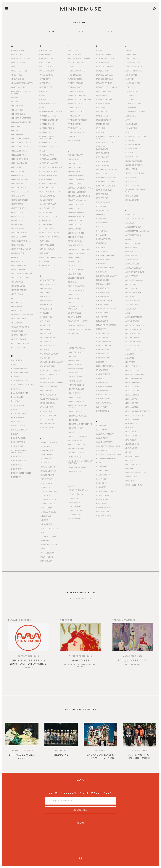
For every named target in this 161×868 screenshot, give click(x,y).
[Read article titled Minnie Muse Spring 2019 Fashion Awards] (28, 641)
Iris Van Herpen (75, 494)
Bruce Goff (17, 457)
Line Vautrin (131, 128)
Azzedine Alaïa (18, 347)
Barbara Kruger (19, 368)
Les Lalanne (130, 116)
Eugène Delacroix (48, 545)
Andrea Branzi (18, 229)
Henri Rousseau (76, 412)
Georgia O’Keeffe (76, 229)
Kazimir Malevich (105, 467)
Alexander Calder (20, 138)
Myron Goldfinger (134, 485)
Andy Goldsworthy (21, 241)
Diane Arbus (45, 378)
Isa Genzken (74, 502)
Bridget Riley (18, 446)
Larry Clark (130, 54)
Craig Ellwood (47, 249)
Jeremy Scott (103, 214)
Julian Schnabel (104, 386)
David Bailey (45, 329)
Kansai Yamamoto (105, 434)
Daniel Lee (44, 313)
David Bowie (45, 333)
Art (66, 669)
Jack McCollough (105, 58)
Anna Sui (15, 257)
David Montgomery (49, 354)
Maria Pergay (131, 276)
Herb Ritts (73, 420)
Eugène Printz (46, 540)
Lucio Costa (131, 181)
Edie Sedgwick (47, 459)
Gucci (71, 302)
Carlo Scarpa (46, 75)
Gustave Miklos (76, 325)
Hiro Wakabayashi (77, 444)
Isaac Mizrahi (74, 506)
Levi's (127, 120)
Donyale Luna (46, 419)
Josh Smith (102, 362)
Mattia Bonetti (132, 346)
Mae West (129, 223)
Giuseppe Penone (76, 278)
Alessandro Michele (21, 122)
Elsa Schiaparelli (48, 504)
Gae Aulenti (74, 159)
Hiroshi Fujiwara (76, 449)
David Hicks (45, 342)
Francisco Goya (76, 103)
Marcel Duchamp (133, 268)
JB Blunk (100, 128)
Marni (127, 313)
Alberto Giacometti (21, 118)
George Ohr (74, 208)
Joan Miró (101, 243)
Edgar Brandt (46, 450)
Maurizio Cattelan (134, 350)
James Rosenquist (105, 103)
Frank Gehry (74, 116)
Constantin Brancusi (50, 237)
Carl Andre (45, 63)
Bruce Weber (18, 465)
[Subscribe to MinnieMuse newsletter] (80, 815)
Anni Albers (17, 261)
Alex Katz (16, 130)
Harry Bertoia (75, 381)
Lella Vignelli (131, 95)
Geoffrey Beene (76, 175)
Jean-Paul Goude (104, 190)
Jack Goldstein (104, 54)
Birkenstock (18, 405)
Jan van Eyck (102, 112)
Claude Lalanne (47, 196)
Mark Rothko (131, 305)
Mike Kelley (130, 440)
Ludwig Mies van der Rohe (135, 191)
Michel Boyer (131, 399)
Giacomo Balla (75, 241)
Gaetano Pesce (75, 163)
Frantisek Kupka (76, 132)
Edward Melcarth (48, 471)
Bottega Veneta (19, 430)
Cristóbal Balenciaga (50, 257)
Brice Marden (18, 442)
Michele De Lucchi (134, 415)
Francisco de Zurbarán (79, 99)
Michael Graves (132, 387)
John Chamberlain (105, 268)
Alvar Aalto (17, 184)
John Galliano (103, 284)
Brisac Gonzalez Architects (19, 451)
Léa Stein (129, 79)
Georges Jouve (75, 221)
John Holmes (102, 288)
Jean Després (103, 157)
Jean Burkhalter (104, 143)
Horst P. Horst (75, 457)
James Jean (101, 95)
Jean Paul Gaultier (105, 186)
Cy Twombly (45, 261)
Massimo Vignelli (133, 337)
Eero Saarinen (46, 479)
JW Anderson (102, 411)
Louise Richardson (134, 165)
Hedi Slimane (74, 393)
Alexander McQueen (21, 143)
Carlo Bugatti (46, 67)
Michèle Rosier (132, 419)
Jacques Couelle (104, 79)
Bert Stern (17, 389)
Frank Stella (74, 128)
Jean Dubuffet (103, 161)
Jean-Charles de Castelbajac (104, 148)
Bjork (14, 409)
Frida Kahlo (74, 140)
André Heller (18, 216)
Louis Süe (129, 153)
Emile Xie (44, 520)
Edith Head (45, 463)
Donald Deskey (47, 407)
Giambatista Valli (77, 245)
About (81, 823)
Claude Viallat (47, 208)
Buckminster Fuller (21, 473)
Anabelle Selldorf (20, 192)
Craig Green (45, 253)
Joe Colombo (103, 251)
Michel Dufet (131, 403)
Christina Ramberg (49, 163)
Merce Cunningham (134, 374)
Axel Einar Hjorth (20, 343)
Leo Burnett (131, 99)
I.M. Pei (71, 486)
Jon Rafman (102, 317)
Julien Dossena (104, 395)
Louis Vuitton (131, 157)
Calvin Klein (45, 50)
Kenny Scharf (103, 495)
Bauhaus (15, 376)
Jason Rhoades (103, 120)
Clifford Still (46, 220)
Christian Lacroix (48, 159)
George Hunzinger (77, 192)
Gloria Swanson (76, 286)
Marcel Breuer (132, 264)
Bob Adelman (18, 417)
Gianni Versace (75, 257)
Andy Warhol (18, 245)
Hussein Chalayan (77, 467)
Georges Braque (76, 212)
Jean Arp (100, 132)
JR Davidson (102, 370)
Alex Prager (17, 134)
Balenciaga (17, 360)
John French (102, 280)
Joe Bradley (102, 247)
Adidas (14, 67)
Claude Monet (46, 200)
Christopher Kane (48, 171)
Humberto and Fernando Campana (80, 462)
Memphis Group (132, 370)
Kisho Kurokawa (104, 508)
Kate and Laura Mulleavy (109, 454)
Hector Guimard (76, 389)
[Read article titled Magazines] (81, 641)
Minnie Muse (131, 448)
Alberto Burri (18, 114)
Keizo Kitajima (103, 475)
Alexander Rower (20, 147)
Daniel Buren (46, 309)
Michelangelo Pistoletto (137, 411)
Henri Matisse (75, 471)
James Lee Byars (104, 99)
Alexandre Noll (19, 155)
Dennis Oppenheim (48, 374)
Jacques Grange (104, 83)
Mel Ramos (130, 362)
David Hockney (47, 346)
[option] (22, 748)
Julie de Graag (103, 390)
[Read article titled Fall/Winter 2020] (133, 642)
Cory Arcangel (47, 245)
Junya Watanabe (104, 403)
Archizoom (17, 310)
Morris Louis (131, 477)
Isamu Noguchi (75, 515)
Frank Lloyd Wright (78, 120)
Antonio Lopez (18, 286)
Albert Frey (17, 110)
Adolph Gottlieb (19, 71)
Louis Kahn (130, 140)
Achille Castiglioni (21, 58)
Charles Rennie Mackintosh (47, 137)
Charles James (47, 124)
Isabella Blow (75, 510)
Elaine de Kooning (48, 491)
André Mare (17, 220)
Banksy (15, 364)
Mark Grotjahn (132, 301)
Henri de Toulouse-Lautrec (77, 406)
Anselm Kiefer (18, 269)
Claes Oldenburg (48, 184)
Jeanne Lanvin (103, 202)
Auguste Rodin (18, 339)
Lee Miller (130, 87)
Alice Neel (16, 167)
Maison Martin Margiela (137, 231)
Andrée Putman (19, 237)
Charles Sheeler (48, 143)
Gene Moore (74, 171)
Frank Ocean (74, 124)
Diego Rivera (46, 391)
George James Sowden (79, 196)
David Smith (45, 358)
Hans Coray (74, 360)
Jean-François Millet (107, 169)
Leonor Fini (130, 108)
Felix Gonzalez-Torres (79, 58)
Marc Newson (131, 260)
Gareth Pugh (74, 167)
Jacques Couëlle (104, 75)
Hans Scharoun (75, 368)
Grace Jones (74, 294)
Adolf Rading (18, 79)
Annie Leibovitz (19, 265)
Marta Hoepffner (133, 317)
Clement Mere (46, 212)
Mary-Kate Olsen (133, 333)
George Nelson (75, 204)
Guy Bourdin (74, 333)
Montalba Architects (135, 473)
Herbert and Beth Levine (80, 424)
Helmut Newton (76, 401)
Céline (43, 99)
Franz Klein (74, 136)
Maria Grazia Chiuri (134, 272)
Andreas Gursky (19, 233)
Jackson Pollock (105, 67)
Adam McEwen (18, 63)
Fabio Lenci (73, 50)
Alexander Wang (19, 151)
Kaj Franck (102, 430)
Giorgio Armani (75, 270)
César (42, 95)
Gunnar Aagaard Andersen (76, 308)
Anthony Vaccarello (21, 274)
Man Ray (129, 239)
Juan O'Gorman (103, 374)
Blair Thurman (18, 413)
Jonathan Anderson (106, 325)
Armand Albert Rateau (22, 315)
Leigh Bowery (131, 91)
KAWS (99, 462)
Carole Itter (46, 87)
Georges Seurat (76, 225)
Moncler (129, 468)
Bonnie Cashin (18, 426)
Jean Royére (102, 198)
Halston (72, 356)
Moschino (129, 481)
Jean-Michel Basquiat (107, 178)
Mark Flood (130, 296)
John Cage (101, 264)
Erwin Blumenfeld (49, 528)
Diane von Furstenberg (51, 382)
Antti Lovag (17, 294)
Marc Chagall (131, 251)
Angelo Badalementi (21, 249)
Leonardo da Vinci (133, 103)
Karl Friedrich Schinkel (108, 446)
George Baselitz (76, 180)
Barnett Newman (20, 372)
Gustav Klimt (74, 317)
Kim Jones (101, 503)
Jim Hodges (102, 231)
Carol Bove (45, 79)
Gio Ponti (72, 266)
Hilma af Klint (75, 440)
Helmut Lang (74, 397)
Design (92, 669)
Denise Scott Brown (50, 370)
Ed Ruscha (45, 446)
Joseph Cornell (104, 354)
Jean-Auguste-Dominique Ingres (108, 137)
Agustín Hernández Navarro (21, 92)
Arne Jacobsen (18, 319)
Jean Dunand (102, 165)
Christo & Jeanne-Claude (52, 167)
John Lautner (103, 292)
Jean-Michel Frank (105, 182)
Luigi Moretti (131, 196)
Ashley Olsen (18, 331)
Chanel (43, 108)
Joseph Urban (103, 358)
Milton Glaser (132, 444)
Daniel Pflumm (47, 317)
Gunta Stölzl (74, 313)
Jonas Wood (102, 321)
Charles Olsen (47, 128)
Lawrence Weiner (133, 67)
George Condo (75, 184)
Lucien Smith (131, 177)
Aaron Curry (17, 54)
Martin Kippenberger (135, 325)
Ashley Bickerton (20, 327)
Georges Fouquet (77, 216)
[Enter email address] (80, 805)
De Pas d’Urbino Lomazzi (51, 362)
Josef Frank (102, 337)
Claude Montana (48, 204)
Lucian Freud (131, 169)
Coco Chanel (46, 224)
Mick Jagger (131, 423)
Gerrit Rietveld (75, 237)
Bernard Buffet (19, 381)
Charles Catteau (48, 116)
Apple (14, 298)
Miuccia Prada (132, 456)
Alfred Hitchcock (20, 159)
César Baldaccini (48, 103)
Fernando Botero (77, 71)
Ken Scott (101, 487)
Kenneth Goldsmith (106, 491)
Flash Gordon (75, 79)
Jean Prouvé (102, 194)
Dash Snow (45, 321)
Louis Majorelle (132, 144)
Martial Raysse (132, 321)
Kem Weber (102, 479)
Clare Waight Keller (50, 192)
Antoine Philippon (20, 278)
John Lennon (102, 296)
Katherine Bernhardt (107, 458)
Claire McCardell (48, 188)
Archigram (16, 306)
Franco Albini (75, 108)
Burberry (16, 477)
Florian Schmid (75, 83)
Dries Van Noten (47, 423)
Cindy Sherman (47, 179)
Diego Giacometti (48, 387)
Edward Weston (47, 475)
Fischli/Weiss (74, 75)
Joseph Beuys (103, 350)
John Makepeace (104, 300)
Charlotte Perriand (49, 147)
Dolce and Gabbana (49, 399)
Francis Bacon (75, 87)
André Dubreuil (19, 208)
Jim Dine (100, 227)
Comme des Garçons (50, 233)
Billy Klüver (17, 397)
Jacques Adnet (103, 71)
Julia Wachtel (103, 382)
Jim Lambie (101, 235)
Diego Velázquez (48, 395)
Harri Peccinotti (76, 377)
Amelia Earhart (19, 188)
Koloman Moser (104, 512)
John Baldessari (104, 259)
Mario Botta (131, 288)
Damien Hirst (46, 288)
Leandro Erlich (132, 83)
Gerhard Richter (76, 233)
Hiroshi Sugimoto (77, 453)
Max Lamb (129, 358)
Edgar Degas (46, 454)
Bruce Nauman (18, 461)
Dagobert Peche (48, 280)
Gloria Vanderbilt (77, 290)
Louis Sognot (131, 149)
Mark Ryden (130, 309)
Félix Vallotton (76, 63)
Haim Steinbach (76, 352)
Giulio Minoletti (76, 274)
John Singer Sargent (106, 309)
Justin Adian (102, 407)
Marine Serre (131, 284)
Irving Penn (74, 498)
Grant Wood (74, 298)
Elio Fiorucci (46, 495)
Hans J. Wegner (75, 364)
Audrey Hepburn (19, 335)
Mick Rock (130, 427)
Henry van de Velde (77, 416)
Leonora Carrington (135, 112)
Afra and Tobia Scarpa (22, 83)
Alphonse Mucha (19, 179)
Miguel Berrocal (133, 436)
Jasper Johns (102, 124)
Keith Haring (102, 471)
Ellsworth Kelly (48, 500)
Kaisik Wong (102, 426)
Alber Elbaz (17, 106)
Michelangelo (132, 407)
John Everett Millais (106, 276)
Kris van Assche (104, 516)
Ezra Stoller (46, 561)
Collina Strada (47, 229)
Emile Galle (45, 516)
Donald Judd (46, 411)
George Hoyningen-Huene (80, 188)
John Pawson (103, 304)
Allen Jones (17, 175)
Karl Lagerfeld (104, 450)
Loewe (128, 132)
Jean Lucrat (102, 173)
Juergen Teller (104, 378)
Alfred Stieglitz (19, 163)
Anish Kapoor (18, 253)
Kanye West (102, 438)
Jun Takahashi (103, 399)
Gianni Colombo (76, 253)
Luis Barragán (132, 200)
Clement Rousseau (49, 216)
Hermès (72, 432)
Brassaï (15, 434)
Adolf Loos (17, 75)
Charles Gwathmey (49, 120)
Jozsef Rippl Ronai (105, 366)
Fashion (28, 672)
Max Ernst (130, 354)
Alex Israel (17, 126)
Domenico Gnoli (47, 403)
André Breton (18, 196)
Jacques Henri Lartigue (108, 87)
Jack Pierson (102, 63)
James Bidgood (103, 91)
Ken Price (101, 483)
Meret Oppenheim (133, 378)
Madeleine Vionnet (134, 219)
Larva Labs (130, 58)
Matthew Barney (133, 342)
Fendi (71, 67)
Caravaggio (45, 54)
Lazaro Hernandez (134, 71)
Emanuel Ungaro (48, 512)
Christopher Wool (49, 175)
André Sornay (18, 224)
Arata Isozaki (18, 302)
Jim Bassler (102, 223)
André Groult (18, 212)
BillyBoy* (16, 401)
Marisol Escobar (133, 292)
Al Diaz (15, 102)
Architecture (78, 669)
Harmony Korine (76, 373)
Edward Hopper (47, 467)
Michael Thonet (132, 395)
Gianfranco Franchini (79, 249)
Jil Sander (101, 218)
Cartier (43, 91)
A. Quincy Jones (19, 50)
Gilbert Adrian (75, 261)
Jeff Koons (102, 206)
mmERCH (129, 460)
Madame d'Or (131, 215)
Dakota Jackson (47, 284)
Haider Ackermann (77, 348)
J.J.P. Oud (100, 50)
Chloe (42, 151)
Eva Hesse (44, 549)
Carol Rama (45, 83)
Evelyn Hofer (46, 557)
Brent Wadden (18, 438)
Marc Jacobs (131, 256)
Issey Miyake (74, 519)
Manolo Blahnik (133, 243)
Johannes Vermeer (105, 255)
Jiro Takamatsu (104, 239)
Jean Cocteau (103, 153)
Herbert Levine (75, 428)
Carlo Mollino (47, 71)
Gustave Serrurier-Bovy (80, 329)
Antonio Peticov (19, 290)
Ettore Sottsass (48, 536)
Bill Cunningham (20, 393)
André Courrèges (20, 200)
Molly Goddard (132, 464)
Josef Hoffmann (104, 341)
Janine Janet (102, 116)
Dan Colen (45, 292)
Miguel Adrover (132, 432)
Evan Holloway (47, 553)
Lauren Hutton (132, 63)
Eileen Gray (45, 487)
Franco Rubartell (77, 112)
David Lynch (45, 350)
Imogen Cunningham (78, 490)
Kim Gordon (102, 499)
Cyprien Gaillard (48, 265)
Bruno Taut (17, 469)
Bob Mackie (17, 422)
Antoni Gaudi (18, 282)
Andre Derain (18, 204)
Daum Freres (46, 325)
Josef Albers (102, 333)
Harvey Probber (76, 385)
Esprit (42, 532)
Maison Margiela (133, 227)
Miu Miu (128, 452)
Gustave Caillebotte (78, 321)
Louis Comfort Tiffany (136, 136)
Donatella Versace (49, 415)
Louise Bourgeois (133, 161)
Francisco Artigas (77, 95)
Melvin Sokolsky (133, 366)
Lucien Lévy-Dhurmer (135, 173)
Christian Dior (47, 155)
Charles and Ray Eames (51, 112)
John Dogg (101, 272)
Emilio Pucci (46, 524)
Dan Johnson (46, 301)
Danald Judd (46, 305)
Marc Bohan (131, 247)
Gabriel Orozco (76, 155)
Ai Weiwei (16, 98)
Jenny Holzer (103, 210)
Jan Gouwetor (103, 108)
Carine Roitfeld (47, 58)
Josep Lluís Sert (104, 345)
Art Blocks (17, 323)
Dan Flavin (45, 296)
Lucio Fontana (132, 185)
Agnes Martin (18, 87)
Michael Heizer (132, 391)
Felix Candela (75, 54)
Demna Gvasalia (47, 366)
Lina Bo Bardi (131, 124)
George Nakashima (77, 200)
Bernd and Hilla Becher (23, 385)
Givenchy (72, 282)
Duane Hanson (46, 427)
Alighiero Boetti (19, 171)
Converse (44, 241)
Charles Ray (45, 132)
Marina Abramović (134, 280)
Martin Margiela (133, 329)
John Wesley (102, 313)
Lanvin (128, 50)
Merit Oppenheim (133, 382)
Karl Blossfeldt (104, 442)
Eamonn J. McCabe (48, 442)
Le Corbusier (131, 75)
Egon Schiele (46, 483)
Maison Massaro (133, 235)
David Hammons (47, 337)
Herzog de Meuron (77, 436)
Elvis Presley (46, 508)
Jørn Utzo (101, 329)
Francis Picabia (75, 91)
